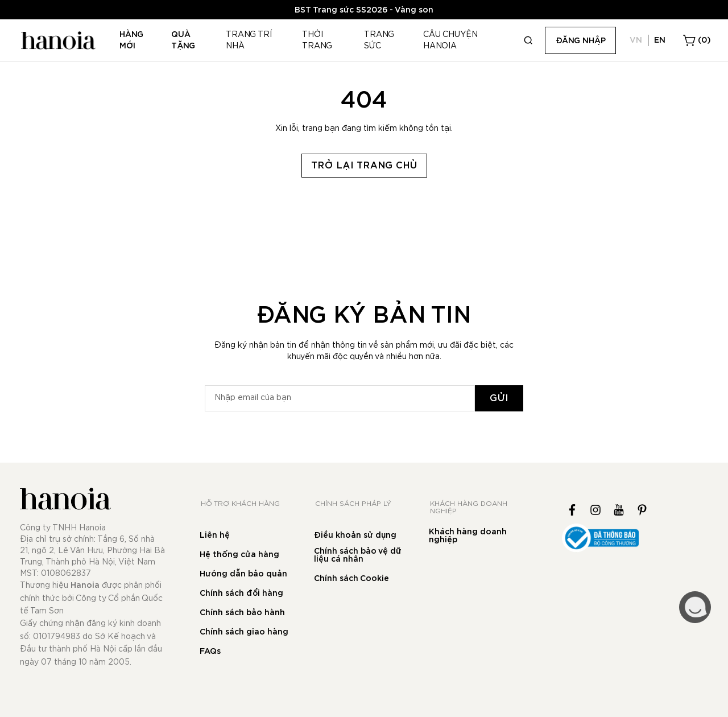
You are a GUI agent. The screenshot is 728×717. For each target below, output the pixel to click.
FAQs (210, 652)
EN (660, 40)
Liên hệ (215, 535)
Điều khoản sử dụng (355, 535)
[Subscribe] (499, 398)
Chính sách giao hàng (244, 632)
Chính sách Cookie (351, 579)
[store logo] (57, 40)
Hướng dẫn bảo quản (243, 574)
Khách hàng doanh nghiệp (468, 536)
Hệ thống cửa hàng (239, 555)
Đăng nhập (581, 41)
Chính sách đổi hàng (241, 594)
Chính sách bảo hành (242, 613)
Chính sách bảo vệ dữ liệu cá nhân (358, 555)
